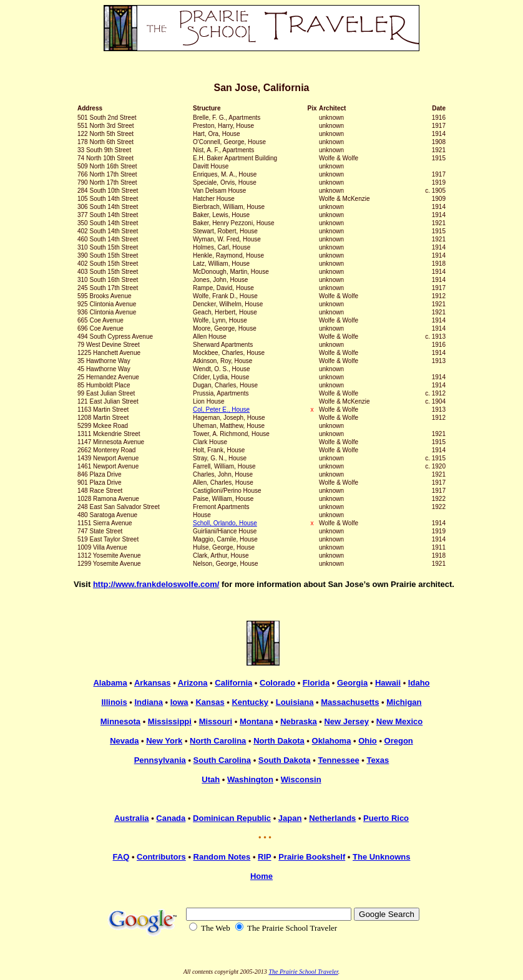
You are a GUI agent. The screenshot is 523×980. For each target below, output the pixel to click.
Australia (132, 818)
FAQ (121, 857)
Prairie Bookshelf (312, 857)
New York (164, 741)
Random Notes (222, 857)
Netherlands (332, 818)
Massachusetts (350, 702)
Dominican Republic (232, 818)
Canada (171, 818)
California (233, 683)
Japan (290, 818)
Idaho (419, 683)
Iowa (179, 702)
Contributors (161, 857)
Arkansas (153, 683)
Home (261, 876)
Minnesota (120, 721)
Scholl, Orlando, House (225, 523)
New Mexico (399, 721)
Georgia (352, 683)
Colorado (277, 683)
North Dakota (279, 741)
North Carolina (218, 741)
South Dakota (285, 760)
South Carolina (222, 760)
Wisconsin (301, 779)
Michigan (404, 702)
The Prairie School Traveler (303, 972)
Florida (316, 683)
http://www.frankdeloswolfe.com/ (156, 584)
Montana (256, 721)
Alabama (110, 683)
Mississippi (170, 721)
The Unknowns (381, 857)
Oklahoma (332, 741)
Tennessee (338, 760)
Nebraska (299, 721)
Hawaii (388, 683)
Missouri (216, 721)
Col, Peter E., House (221, 410)
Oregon (399, 741)
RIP (264, 857)
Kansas (210, 702)
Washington (250, 779)
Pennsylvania (160, 760)
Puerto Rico (386, 818)
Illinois (114, 702)
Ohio (368, 741)
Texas (378, 760)
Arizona (193, 683)
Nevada (124, 741)
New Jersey (346, 721)
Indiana (149, 702)
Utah (211, 779)
